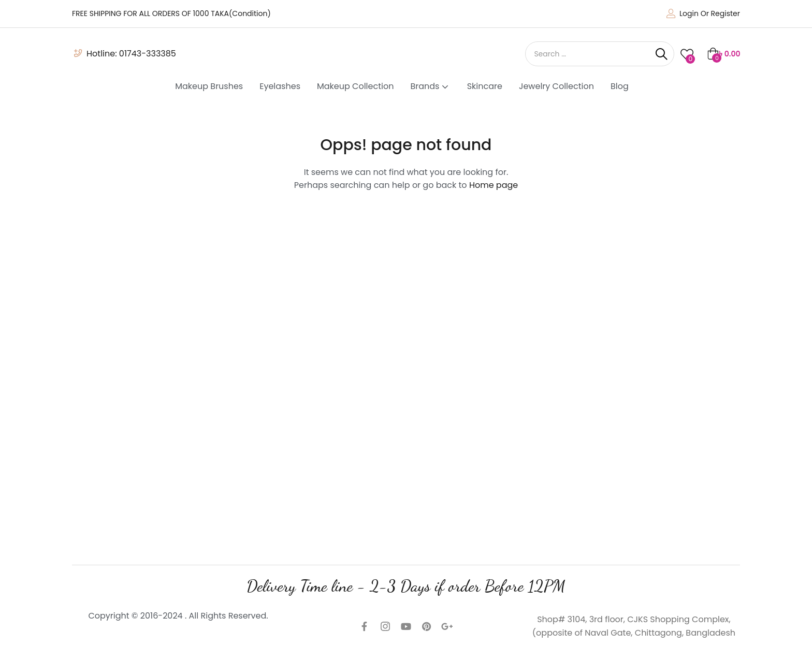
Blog (620, 86)
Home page (494, 185)
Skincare (485, 86)
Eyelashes (280, 86)
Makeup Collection (355, 86)
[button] (723, 54)
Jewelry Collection (556, 86)
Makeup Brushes (209, 86)
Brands (430, 86)
